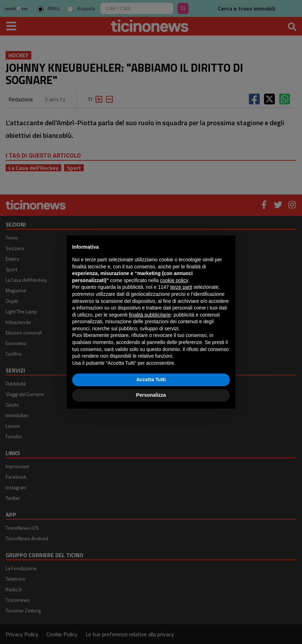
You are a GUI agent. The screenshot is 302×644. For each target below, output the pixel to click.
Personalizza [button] (151, 395)
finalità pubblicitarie (150, 315)
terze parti (181, 287)
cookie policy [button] (174, 280)
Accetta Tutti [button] (151, 380)
